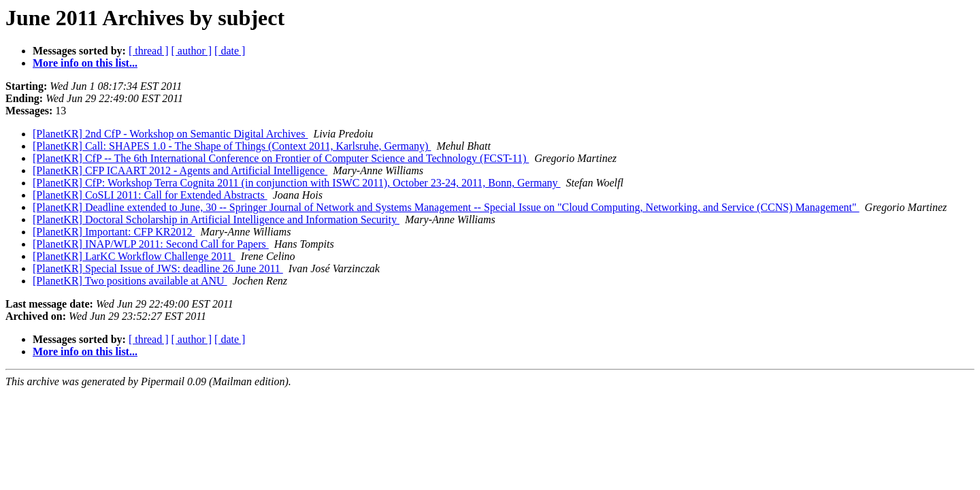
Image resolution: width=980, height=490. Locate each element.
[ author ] (192, 51)
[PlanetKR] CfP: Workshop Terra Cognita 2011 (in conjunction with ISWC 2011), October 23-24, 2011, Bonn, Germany (297, 183)
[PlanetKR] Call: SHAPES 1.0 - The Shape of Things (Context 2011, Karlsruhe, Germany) (232, 146)
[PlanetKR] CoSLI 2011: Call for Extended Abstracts (150, 195)
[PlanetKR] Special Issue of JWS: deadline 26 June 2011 (158, 268)
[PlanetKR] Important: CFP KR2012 (114, 232)
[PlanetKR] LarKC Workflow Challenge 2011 (134, 256)
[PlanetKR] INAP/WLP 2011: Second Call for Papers (151, 244)
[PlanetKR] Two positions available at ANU (130, 281)
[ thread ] (149, 51)
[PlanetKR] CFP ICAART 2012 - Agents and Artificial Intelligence (180, 170)
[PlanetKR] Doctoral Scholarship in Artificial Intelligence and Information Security (216, 219)
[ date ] (230, 51)
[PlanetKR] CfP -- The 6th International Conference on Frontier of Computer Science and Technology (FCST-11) (281, 158)
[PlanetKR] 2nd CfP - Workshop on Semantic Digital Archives (170, 134)
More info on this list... (85, 63)
